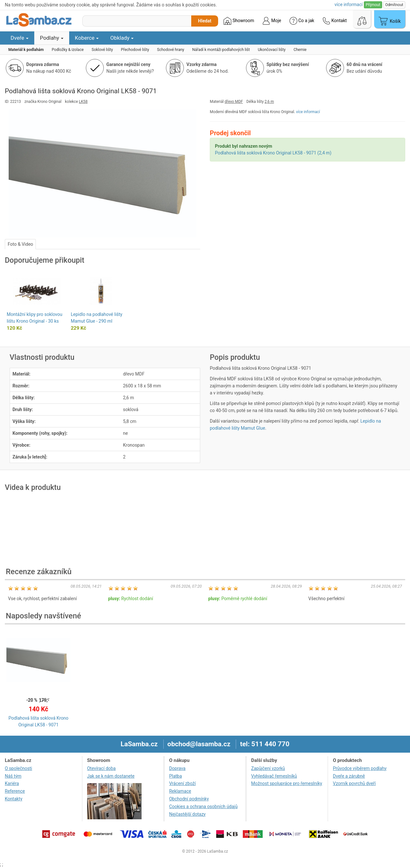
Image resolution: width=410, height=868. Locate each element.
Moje (272, 21)
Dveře (20, 38)
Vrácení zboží (182, 783)
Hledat (205, 21)
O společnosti (18, 768)
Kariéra (12, 783)
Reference (15, 791)
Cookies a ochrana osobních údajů (203, 806)
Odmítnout (394, 5)
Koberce (87, 38)
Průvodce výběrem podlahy (360, 768)
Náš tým (13, 776)
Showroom (239, 21)
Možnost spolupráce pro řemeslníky (287, 783)
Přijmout (373, 5)
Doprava (177, 768)
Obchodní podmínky (189, 799)
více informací (308, 112)
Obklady (122, 38)
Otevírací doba (102, 768)
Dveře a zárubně (349, 776)
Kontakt (335, 21)
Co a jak (302, 21)
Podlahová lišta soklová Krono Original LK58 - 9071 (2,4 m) (273, 153)
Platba (176, 776)
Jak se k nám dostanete (111, 776)
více (348, 4)
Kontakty (14, 799)
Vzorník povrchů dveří (354, 783)
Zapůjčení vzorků (268, 768)
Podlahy (52, 38)
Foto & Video (20, 244)
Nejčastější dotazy (187, 814)
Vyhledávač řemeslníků (274, 776)
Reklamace (180, 791)
